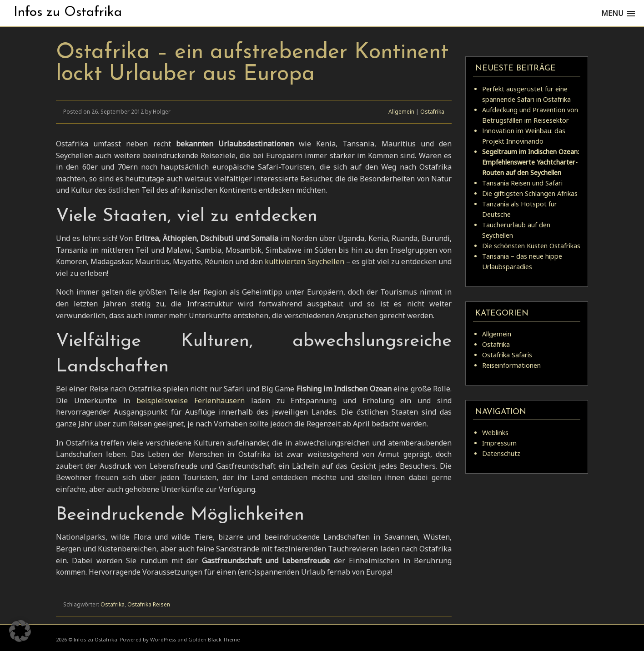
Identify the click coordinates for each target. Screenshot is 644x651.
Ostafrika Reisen (149, 604)
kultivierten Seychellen (305, 261)
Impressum (499, 443)
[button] (20, 631)
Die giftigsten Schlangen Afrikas (530, 193)
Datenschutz (501, 453)
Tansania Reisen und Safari (522, 183)
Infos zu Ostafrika (68, 13)
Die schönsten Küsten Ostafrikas (531, 246)
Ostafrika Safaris (507, 355)
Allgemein (401, 112)
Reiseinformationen (511, 365)
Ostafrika (432, 112)
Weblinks (495, 433)
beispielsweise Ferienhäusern (194, 401)
